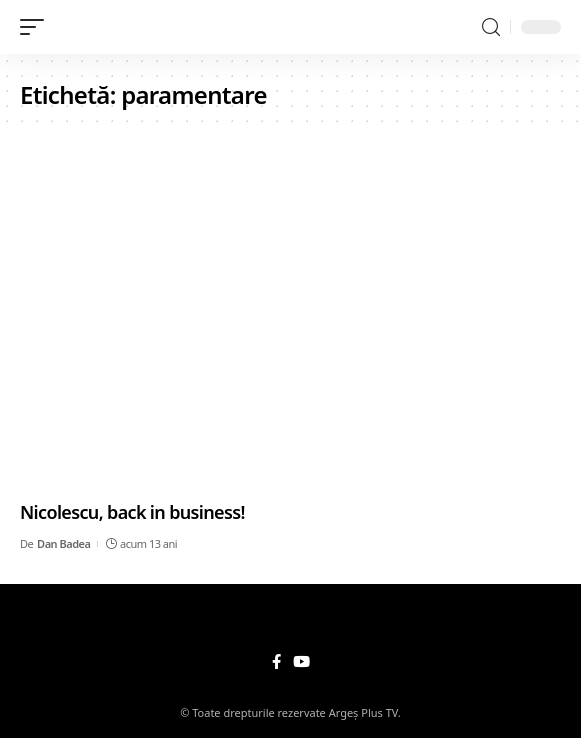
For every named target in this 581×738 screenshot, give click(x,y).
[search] (491, 27)
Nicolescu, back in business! (132, 512)
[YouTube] (301, 662)
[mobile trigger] (37, 27)
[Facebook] (276, 662)
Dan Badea (63, 543)
